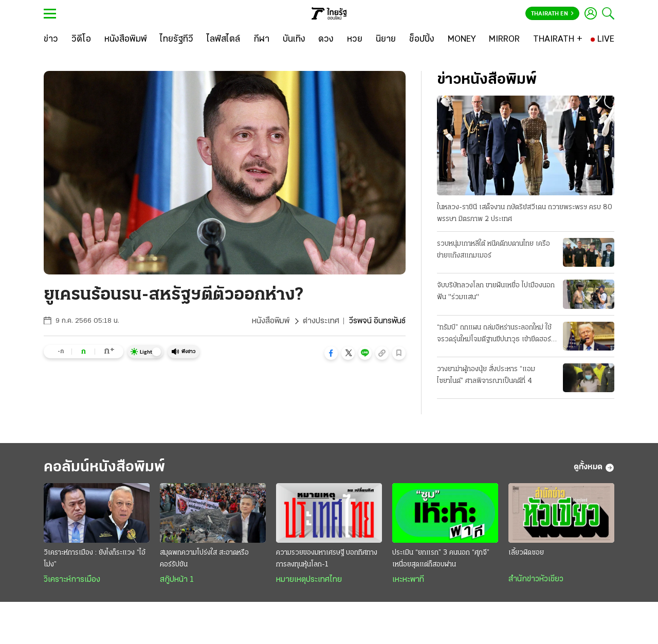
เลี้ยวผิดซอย (526, 553)
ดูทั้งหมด (594, 468)
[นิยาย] (386, 40)
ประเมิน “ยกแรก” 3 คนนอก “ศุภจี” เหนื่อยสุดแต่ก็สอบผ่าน (441, 559)
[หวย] (355, 40)
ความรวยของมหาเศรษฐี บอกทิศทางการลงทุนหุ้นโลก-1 (327, 559)
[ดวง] (326, 40)
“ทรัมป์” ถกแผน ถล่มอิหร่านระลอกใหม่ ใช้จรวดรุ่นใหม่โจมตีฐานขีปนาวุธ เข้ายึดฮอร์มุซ (494, 335)
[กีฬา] (261, 40)
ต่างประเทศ (321, 321)
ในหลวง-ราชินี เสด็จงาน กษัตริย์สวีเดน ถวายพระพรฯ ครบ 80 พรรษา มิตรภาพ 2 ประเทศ (525, 213)
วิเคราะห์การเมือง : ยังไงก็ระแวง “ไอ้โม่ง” (95, 559)
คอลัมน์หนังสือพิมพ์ (104, 467)
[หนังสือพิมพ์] (126, 40)
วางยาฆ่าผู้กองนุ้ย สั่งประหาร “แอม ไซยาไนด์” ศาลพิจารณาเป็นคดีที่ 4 (486, 375)
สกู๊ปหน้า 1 (177, 580)
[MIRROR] (504, 40)
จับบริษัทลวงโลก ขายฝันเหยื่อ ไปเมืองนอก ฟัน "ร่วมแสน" (496, 291)
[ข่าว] (51, 40)
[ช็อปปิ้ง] (422, 40)
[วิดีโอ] (81, 40)
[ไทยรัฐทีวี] (177, 40)
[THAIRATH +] (558, 40)
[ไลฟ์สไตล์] (223, 40)
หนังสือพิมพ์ (271, 321)
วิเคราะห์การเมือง (72, 580)
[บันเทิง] (294, 40)
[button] (331, 353)
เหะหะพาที (408, 580)
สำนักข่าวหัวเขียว (536, 579)
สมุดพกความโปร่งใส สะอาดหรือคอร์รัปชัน (204, 559)
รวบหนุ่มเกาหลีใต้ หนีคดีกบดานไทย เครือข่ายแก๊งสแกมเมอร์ (493, 250)
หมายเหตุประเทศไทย (309, 580)
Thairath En (552, 14)
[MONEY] (462, 40)
